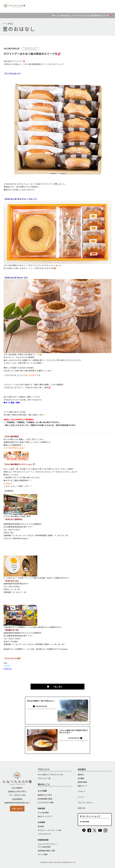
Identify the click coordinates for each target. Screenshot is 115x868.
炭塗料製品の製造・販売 (46, 851)
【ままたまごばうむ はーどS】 (16, 278)
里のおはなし (66, 15)
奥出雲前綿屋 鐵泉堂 (45, 799)
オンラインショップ (99, 4)
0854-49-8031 (14, 586)
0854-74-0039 (14, 639)
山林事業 (41, 822)
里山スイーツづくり (45, 816)
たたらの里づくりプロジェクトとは (50, 774)
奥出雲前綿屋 (85, 822)
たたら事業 (42, 791)
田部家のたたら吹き (45, 795)
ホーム (57, 15)
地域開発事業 (43, 840)
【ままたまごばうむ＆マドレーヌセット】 (21, 199)
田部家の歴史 (82, 782)
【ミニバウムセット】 (13, 73)
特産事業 (41, 808)
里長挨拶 (81, 774)
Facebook (8, 669)
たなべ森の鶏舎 (43, 813)
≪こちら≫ (32, 375)
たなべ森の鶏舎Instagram (14, 448)
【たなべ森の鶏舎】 (12, 436)
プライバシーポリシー (86, 803)
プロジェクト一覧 (44, 778)
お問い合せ (82, 808)
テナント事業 (42, 854)
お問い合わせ (17, 809)
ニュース (87, 4)
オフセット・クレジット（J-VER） (50, 830)
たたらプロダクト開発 (46, 802)
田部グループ (82, 786)
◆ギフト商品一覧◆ (12, 402)
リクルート (77, 4)
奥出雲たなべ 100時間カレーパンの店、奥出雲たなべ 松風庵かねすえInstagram (36, 649)
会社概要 (81, 778)
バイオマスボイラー (45, 834)
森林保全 (41, 826)
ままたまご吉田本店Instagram (16, 538)
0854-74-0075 (14, 530)
